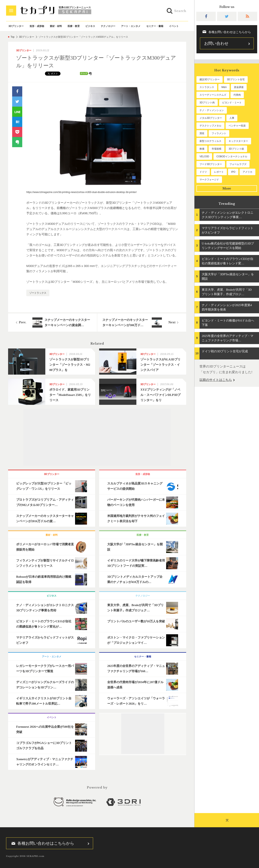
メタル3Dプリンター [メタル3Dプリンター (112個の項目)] (211, 118)
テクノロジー (108, 26)
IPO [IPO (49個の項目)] (233, 172)
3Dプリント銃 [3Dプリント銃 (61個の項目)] (236, 149)
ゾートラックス (38, 293)
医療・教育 (74, 26)
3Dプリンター (16, 26)
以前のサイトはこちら (216, 380)
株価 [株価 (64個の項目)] (202, 149)
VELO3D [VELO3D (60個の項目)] (204, 156)
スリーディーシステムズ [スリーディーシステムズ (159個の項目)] (213, 95)
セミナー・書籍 (155, 26)
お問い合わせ (216, 43)
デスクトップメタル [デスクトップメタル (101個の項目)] (210, 126)
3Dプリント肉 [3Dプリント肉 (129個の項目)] (207, 103)
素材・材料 (56, 26)
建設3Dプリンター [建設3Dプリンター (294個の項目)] (210, 79)
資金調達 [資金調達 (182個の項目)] (239, 87)
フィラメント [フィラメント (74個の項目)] (219, 133)
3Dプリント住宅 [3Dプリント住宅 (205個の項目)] (236, 79)
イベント (174, 26)
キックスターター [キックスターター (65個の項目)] (238, 141)
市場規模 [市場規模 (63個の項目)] (217, 149)
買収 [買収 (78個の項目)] (202, 133)
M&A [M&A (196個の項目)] (224, 87)
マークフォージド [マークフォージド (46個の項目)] (209, 180)
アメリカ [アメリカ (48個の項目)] (247, 172)
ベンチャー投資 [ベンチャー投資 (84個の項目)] (237, 126)
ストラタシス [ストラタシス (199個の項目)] (207, 87)
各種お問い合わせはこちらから (41, 843)
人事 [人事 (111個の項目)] (232, 118)
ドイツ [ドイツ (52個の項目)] (203, 172)
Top (12, 37)
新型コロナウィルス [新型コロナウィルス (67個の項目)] (210, 141)
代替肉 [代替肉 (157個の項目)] (237, 95)
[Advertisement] (97, 437)
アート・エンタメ (131, 26)
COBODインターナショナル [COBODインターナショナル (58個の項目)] (232, 156)
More (227, 188)
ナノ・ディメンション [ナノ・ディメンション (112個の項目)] (212, 110)
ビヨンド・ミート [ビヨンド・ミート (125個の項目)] (232, 103)
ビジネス (90, 26)
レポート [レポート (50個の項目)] (219, 172)
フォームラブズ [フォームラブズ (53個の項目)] (238, 164)
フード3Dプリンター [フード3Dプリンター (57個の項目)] (211, 164)
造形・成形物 (37, 26)
